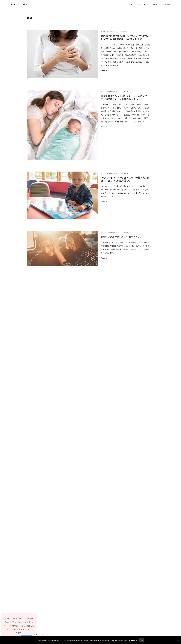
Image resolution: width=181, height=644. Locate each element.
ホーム (131, 5)
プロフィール (153, 5)
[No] (178, 640)
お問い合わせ (165, 5)
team (124, 32)
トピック (140, 5)
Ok (142, 640)
